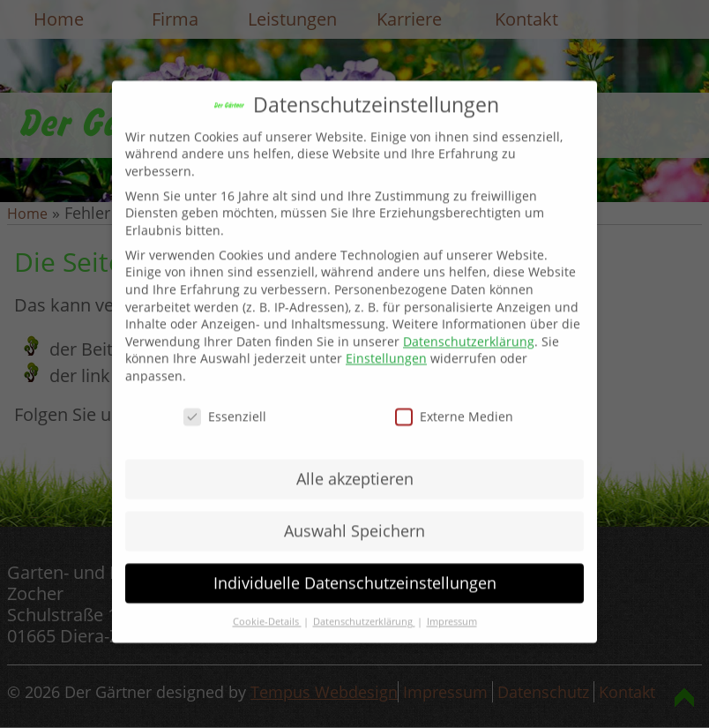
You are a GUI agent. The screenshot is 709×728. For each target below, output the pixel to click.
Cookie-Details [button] (267, 610)
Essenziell (225, 405)
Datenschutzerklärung (469, 330)
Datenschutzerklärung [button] (364, 610)
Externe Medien (454, 405)
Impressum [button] (452, 610)
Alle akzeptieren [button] (355, 467)
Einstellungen (386, 347)
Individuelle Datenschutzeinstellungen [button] (355, 571)
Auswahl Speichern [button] (354, 519)
